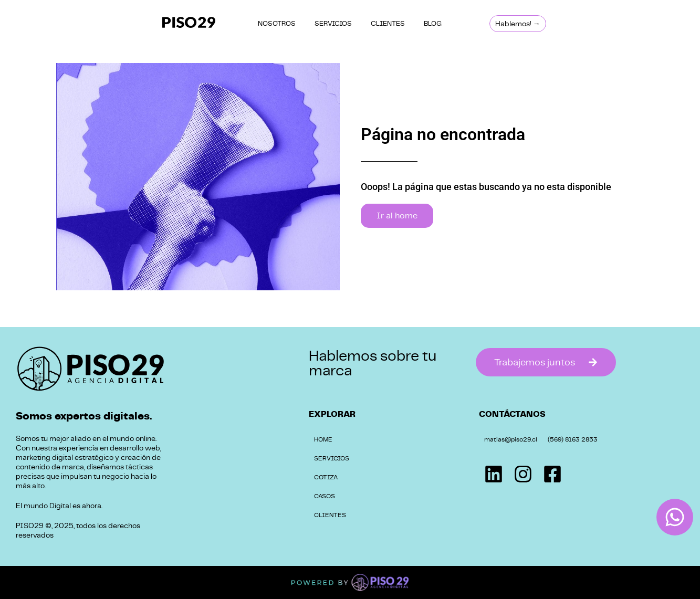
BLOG (433, 23)
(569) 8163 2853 (573, 439)
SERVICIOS (333, 23)
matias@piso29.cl (511, 439)
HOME (323, 439)
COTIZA (326, 477)
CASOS (325, 496)
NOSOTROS (277, 23)
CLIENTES (388, 23)
